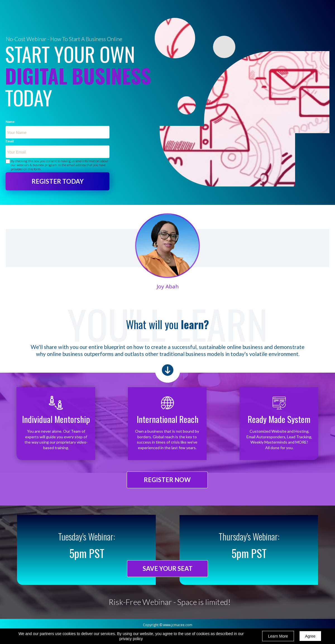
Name (10, 122)
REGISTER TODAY (58, 181)
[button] (167, 480)
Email (10, 141)
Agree (310, 636)
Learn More (278, 636)
